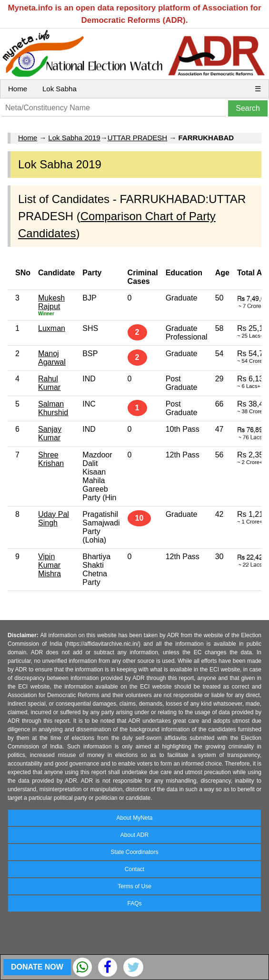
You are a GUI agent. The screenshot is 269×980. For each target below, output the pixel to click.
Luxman (52, 328)
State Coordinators (134, 852)
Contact (134, 869)
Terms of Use (134, 886)
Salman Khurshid (53, 408)
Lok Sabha (60, 89)
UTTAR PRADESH (138, 138)
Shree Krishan (51, 459)
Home (18, 89)
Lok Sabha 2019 (74, 138)
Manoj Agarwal (52, 358)
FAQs (134, 903)
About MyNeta (134, 818)
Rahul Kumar (49, 383)
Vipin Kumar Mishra (50, 565)
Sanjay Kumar (50, 433)
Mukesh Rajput (51, 302)
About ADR (134, 835)
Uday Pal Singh (54, 519)
